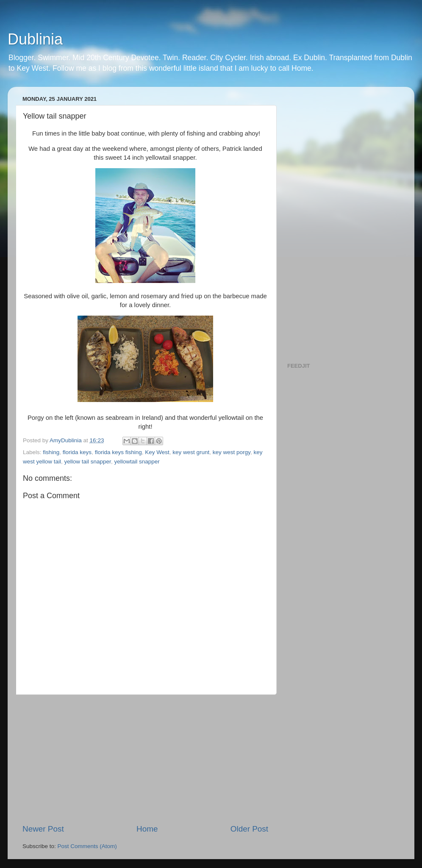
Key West (157, 452)
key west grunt (191, 452)
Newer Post (43, 829)
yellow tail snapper (88, 462)
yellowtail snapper (137, 462)
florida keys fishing (118, 452)
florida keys (77, 452)
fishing (51, 452)
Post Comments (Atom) (87, 846)
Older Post (249, 829)
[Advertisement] (145, 759)
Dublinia (35, 39)
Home (147, 829)
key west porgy (232, 452)
